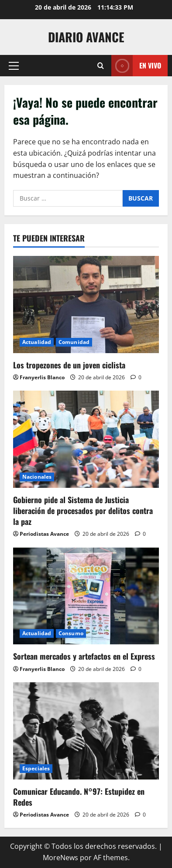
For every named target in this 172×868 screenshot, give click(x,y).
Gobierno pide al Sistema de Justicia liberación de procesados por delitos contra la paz (83, 511)
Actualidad (37, 342)
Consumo (71, 633)
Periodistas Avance (44, 534)
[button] (14, 66)
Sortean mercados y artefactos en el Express (84, 656)
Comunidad (74, 342)
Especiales (36, 768)
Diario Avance (86, 37)
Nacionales (37, 477)
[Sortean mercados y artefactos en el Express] (86, 596)
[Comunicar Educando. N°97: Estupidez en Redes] (86, 731)
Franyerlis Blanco (42, 377)
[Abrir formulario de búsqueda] (101, 66)
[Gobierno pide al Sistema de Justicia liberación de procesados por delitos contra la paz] (86, 439)
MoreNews (60, 858)
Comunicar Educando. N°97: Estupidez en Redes (79, 797)
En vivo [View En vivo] (136, 66)
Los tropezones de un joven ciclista (69, 365)
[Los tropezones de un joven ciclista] (86, 305)
